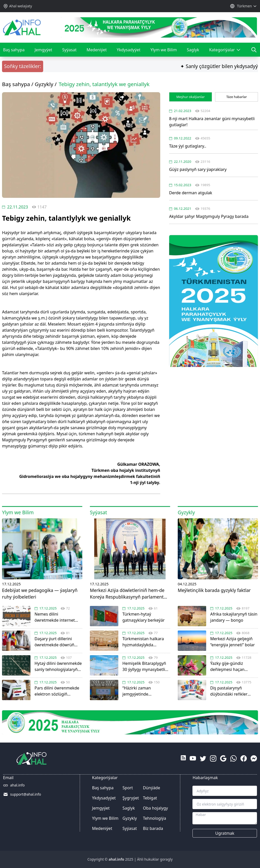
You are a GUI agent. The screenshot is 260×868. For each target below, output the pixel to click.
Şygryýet (131, 798)
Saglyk (193, 50)
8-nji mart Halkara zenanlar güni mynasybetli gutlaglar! (212, 122)
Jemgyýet (43, 50)
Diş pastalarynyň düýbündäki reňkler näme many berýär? (234, 688)
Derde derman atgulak (191, 193)
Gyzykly (44, 84)
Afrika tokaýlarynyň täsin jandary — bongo (234, 614)
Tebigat (150, 798)
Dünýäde (151, 788)
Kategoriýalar (225, 52)
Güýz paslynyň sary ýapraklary (198, 169)
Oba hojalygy (155, 808)
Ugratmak (225, 833)
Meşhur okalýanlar (190, 97)
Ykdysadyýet (129, 50)
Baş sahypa (14, 50)
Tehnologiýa (155, 818)
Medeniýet (97, 50)
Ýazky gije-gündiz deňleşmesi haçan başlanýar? (234, 664)
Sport (128, 788)
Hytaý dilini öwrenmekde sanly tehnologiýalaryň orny (58, 664)
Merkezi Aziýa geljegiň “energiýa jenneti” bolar (234, 639)
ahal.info (17, 785)
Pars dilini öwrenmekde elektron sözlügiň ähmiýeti (58, 688)
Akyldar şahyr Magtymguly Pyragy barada (209, 216)
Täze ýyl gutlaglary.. (188, 146)
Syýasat (69, 50)
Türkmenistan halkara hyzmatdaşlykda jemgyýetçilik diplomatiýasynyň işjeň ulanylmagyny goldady (146, 639)
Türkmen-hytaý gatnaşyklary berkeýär (146, 614)
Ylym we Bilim (164, 50)
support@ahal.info (26, 794)
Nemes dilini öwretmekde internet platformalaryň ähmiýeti (58, 615)
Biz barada (153, 828)
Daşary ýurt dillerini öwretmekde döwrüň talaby (58, 639)
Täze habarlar (237, 97)
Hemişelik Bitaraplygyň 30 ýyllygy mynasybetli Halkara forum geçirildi (146, 664)
